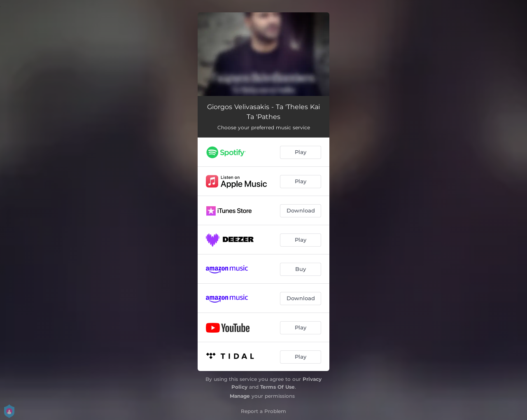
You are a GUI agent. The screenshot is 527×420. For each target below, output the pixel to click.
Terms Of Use (277, 387)
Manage (240, 396)
